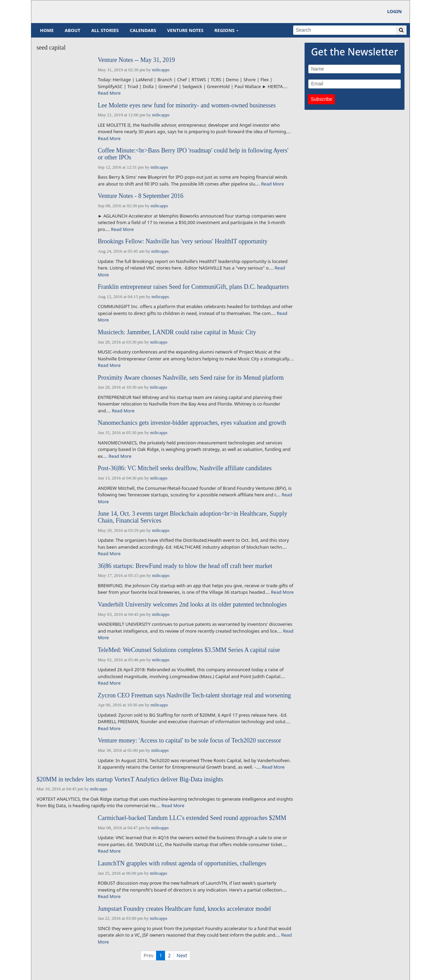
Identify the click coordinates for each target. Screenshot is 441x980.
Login (394, 11)
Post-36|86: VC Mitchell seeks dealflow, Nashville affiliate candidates (185, 468)
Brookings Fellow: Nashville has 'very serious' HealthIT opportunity (183, 241)
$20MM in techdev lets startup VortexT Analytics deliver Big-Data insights (130, 779)
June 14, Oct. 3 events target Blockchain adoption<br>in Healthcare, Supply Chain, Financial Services (193, 517)
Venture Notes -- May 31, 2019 (136, 60)
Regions (224, 30)
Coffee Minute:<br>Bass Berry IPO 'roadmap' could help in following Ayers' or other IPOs (193, 154)
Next (182, 955)
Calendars (143, 30)
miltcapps (161, 70)
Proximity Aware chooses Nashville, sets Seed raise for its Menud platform (191, 378)
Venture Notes (185, 30)
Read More (109, 93)
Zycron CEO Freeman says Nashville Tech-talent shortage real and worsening (194, 696)
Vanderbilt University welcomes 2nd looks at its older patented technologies (192, 605)
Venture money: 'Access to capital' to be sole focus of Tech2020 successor (189, 741)
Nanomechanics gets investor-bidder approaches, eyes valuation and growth (192, 423)
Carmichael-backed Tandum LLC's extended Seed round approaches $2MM (192, 818)
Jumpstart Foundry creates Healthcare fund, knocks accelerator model (184, 909)
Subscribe (321, 99)
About (73, 30)
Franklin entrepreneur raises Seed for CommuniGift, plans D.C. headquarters (193, 287)
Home (47, 30)
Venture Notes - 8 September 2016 (141, 196)
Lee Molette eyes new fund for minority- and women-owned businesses (187, 106)
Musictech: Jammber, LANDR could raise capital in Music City (177, 332)
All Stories (105, 30)
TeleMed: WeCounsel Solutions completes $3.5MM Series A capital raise (189, 650)
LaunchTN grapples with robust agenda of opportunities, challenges (182, 863)
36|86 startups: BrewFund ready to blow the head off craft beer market (185, 566)
